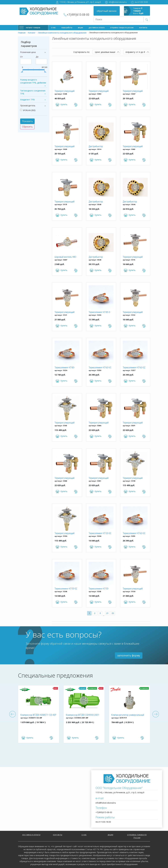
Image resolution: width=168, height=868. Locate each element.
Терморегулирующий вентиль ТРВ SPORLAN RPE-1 (133, 312)
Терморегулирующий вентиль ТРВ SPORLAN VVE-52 (65, 533)
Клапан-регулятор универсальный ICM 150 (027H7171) (128, 715)
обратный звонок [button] (107, 11)
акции (110, 835)
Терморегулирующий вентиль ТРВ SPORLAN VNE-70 (133, 478)
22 (113, 613)
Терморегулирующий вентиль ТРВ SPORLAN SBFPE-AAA (65, 478)
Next (156, 714)
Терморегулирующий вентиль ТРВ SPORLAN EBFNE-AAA (65, 147)
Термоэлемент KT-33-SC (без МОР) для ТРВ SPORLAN (100, 533)
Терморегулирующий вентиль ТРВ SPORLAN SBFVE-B (99, 478)
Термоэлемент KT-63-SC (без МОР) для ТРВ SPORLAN (134, 533)
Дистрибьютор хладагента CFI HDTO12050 (96, 147)
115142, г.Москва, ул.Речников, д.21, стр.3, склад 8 (80, 2)
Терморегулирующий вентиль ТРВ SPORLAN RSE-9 (133, 589)
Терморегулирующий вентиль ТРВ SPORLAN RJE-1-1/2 (133, 257)
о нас (84, 835)
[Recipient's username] (119, 19)
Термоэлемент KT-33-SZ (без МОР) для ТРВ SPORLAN (66, 589)
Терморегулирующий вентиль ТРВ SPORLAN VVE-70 (65, 423)
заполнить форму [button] (129, 655)
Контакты (143, 28)
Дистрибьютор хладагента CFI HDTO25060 (130, 202)
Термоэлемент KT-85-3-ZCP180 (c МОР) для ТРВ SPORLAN (100, 312)
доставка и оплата (97, 28)
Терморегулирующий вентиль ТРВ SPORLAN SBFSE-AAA (133, 147)
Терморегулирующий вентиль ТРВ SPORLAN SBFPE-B (133, 423)
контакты (58, 835)
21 (107, 613)
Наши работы (67, 28)
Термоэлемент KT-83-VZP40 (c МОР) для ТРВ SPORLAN (66, 368)
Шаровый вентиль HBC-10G (66, 257)
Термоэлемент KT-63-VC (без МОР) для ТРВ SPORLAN (100, 368)
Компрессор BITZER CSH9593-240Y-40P (83, 715)
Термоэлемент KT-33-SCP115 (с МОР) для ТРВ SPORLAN (100, 589)
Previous (12, 714)
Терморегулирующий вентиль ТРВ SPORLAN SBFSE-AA (99, 423)
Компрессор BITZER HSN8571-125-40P (38, 715)
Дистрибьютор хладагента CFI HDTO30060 (96, 257)
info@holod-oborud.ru (118, 2)
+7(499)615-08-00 (78, 15)
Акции (80, 28)
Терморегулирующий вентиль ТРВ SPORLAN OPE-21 (65, 202)
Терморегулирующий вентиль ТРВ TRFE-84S (65, 91)
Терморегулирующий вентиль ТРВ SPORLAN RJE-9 (65, 312)
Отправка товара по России (122, 28)
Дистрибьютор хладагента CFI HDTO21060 (96, 202)
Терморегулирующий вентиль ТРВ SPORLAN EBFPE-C (133, 91)
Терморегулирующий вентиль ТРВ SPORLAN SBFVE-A (99, 91)
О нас (53, 28)
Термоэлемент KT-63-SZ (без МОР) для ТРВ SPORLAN (134, 368)
